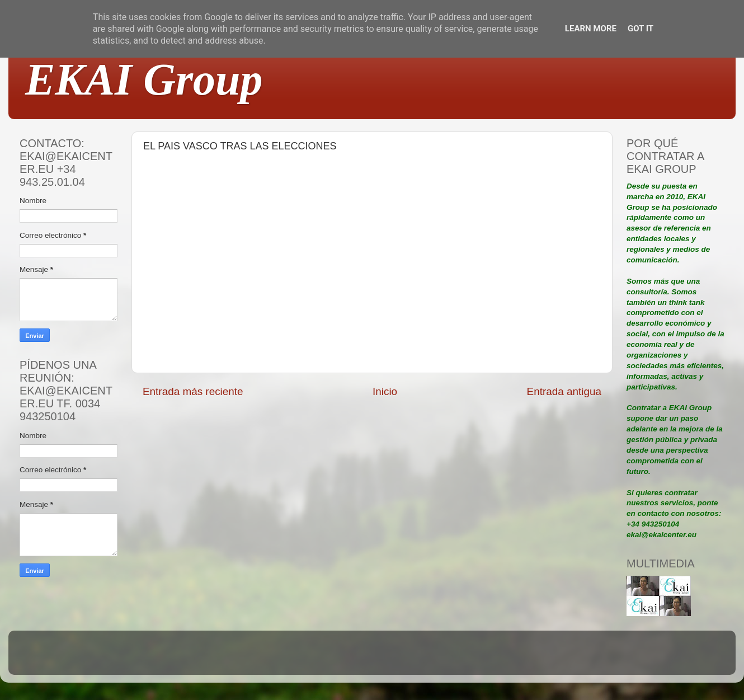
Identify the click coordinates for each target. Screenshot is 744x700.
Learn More (591, 29)
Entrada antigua (564, 391)
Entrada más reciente (193, 391)
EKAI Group (144, 79)
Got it (641, 29)
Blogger (445, 658)
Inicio (385, 391)
